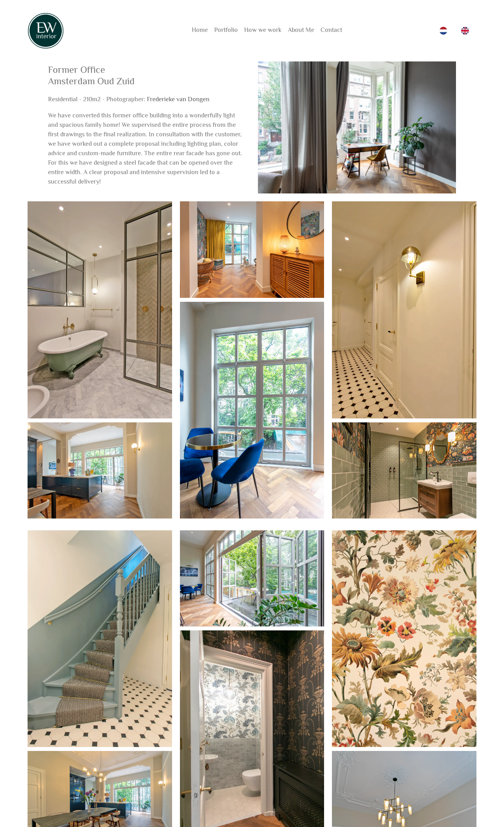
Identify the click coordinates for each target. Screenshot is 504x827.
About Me (301, 31)
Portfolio (226, 31)
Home (200, 31)
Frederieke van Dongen (178, 100)
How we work (263, 31)
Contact (331, 31)
